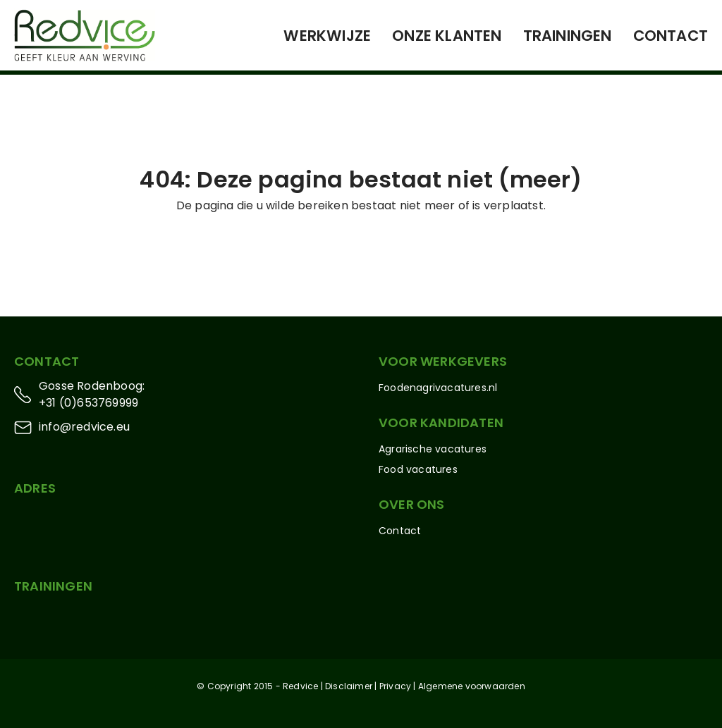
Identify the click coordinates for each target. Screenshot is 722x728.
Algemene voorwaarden (472, 686)
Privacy (395, 686)
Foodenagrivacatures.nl (438, 388)
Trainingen (568, 36)
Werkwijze (327, 36)
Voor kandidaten (441, 422)
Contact (671, 36)
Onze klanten (447, 36)
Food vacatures (418, 469)
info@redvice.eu (84, 427)
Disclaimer (349, 686)
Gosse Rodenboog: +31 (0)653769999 (92, 394)
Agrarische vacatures (433, 449)
